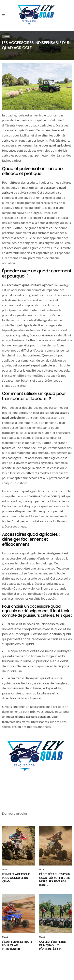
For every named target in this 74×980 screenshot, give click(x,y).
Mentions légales (37, 970)
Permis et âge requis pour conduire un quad (16, 878)
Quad (6, 36)
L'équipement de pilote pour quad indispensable (17, 945)
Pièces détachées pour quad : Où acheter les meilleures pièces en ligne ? (55, 880)
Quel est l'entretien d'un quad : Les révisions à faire (53, 945)
